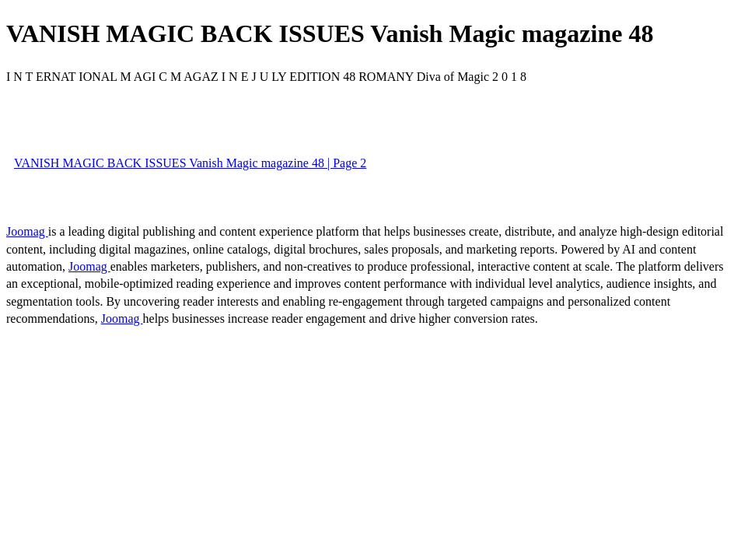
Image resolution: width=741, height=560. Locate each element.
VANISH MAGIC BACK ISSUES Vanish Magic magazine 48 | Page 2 (190, 163)
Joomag (27, 231)
